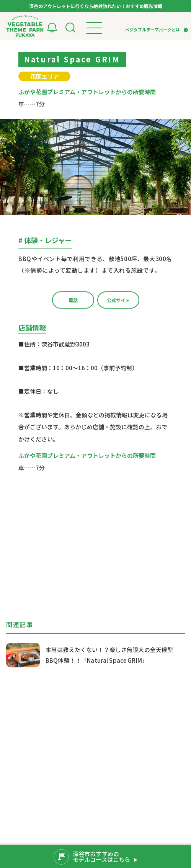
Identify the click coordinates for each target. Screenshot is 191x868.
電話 (73, 300)
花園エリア (45, 76)
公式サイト (118, 300)
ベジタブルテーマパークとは (153, 29)
